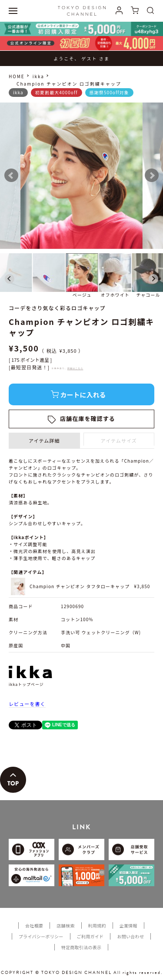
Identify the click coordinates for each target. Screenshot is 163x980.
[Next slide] (153, 279)
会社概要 (34, 925)
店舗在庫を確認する (88, 419)
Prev (11, 175)
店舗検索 (65, 925)
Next (152, 175)
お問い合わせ (130, 936)
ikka (38, 76)
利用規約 (97, 925)
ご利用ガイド (90, 936)
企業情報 (128, 925)
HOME (17, 76)
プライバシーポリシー (41, 936)
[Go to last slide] (10, 279)
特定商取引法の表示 (81, 947)
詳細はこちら (75, 368)
